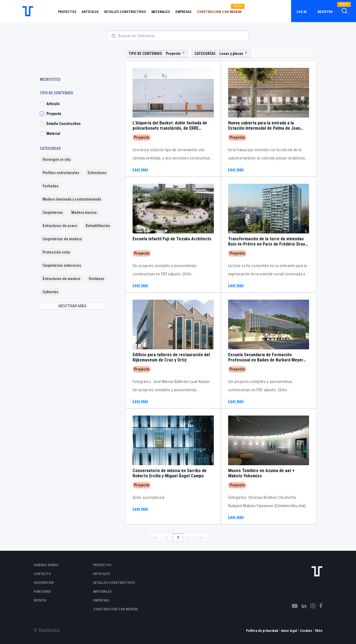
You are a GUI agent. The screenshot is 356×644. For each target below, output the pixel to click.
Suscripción (44, 583)
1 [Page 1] (178, 537)
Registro (325, 12)
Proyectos (67, 12)
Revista (40, 600)
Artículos (90, 12)
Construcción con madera (219, 12)
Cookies (306, 631)
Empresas (183, 12)
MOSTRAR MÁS (73, 306)
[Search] (178, 36)
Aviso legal (289, 631)
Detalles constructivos (125, 12)
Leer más (140, 170)
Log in (302, 12)
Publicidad (42, 592)
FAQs (319, 631)
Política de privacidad (262, 631)
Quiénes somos (46, 565)
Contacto (42, 574)
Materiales (161, 12)
